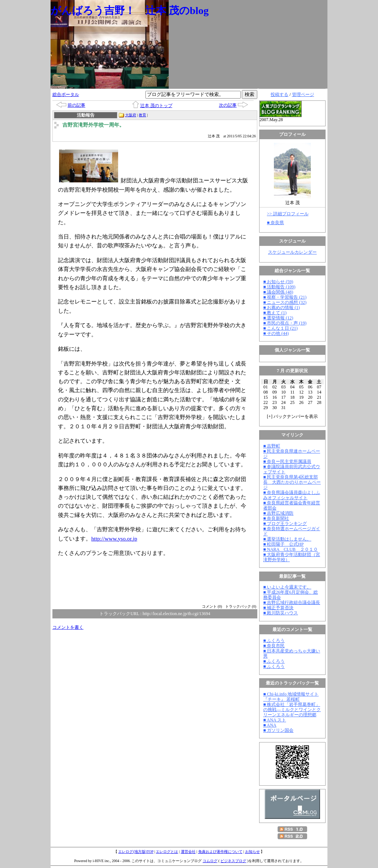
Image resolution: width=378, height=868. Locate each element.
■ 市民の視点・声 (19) (285, 323)
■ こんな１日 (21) (280, 328)
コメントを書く (68, 627)
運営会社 (188, 852)
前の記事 (76, 105)
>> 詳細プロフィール (288, 214)
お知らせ (252, 852)
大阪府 (131, 115)
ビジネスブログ (233, 861)
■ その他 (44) (276, 333)
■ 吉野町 (272, 446)
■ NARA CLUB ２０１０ (291, 549)
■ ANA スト (275, 720)
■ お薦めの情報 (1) (281, 308)
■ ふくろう (274, 641)
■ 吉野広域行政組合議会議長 (292, 603)
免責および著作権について (220, 852)
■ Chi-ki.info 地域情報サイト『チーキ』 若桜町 (291, 697)
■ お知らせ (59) (278, 282)
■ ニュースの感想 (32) (285, 302)
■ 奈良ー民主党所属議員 (287, 462)
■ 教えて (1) (275, 313)
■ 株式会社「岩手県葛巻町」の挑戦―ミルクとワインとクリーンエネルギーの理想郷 (292, 710)
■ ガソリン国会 (278, 730)
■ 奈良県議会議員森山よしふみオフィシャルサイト (292, 495)
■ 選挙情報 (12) (278, 318)
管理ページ (303, 95)
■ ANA (270, 725)
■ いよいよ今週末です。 (287, 587)
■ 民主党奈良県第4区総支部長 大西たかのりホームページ (292, 482)
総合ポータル (66, 95)
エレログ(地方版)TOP (136, 852)
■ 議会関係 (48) (278, 292)
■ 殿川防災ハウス (281, 613)
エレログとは (167, 852)
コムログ (210, 861)
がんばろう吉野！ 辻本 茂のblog (130, 11)
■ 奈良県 (275, 223)
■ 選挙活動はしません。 (287, 539)
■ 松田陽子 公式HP (283, 544)
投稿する (279, 95)
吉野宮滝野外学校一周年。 (93, 125)
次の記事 (228, 105)
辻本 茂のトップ (156, 106)
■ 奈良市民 (274, 646)
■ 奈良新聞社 (276, 518)
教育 (142, 115)
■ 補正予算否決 (278, 608)
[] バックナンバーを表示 (292, 416)
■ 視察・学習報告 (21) (285, 297)
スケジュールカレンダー (292, 252)
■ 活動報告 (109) (279, 287)
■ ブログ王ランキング (285, 524)
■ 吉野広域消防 (278, 513)
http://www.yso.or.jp (114, 538)
